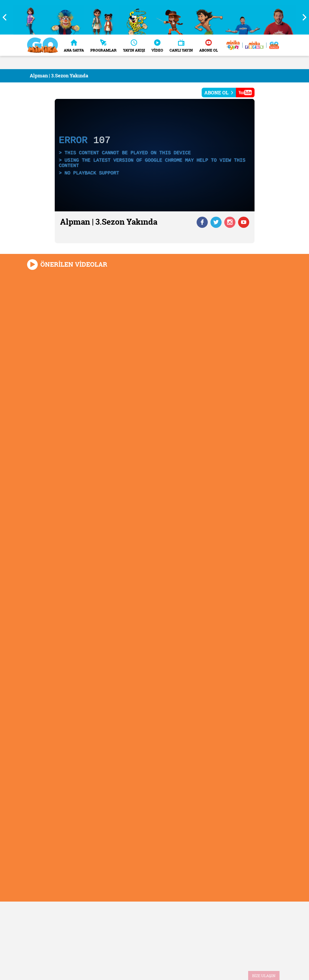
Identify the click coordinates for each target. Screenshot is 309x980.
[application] (155, 155)
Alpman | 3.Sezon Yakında (59, 76)
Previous (7, 17)
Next (302, 17)
